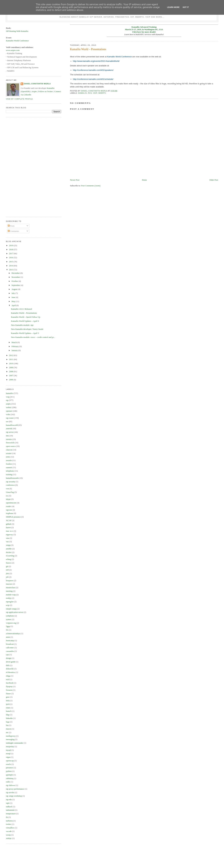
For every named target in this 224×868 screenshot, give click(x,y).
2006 (11, 380)
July (13, 293)
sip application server (15, 612)
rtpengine (10, 602)
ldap (8, 715)
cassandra (10, 651)
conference (10, 485)
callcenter (10, 648)
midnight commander (15, 743)
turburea (9, 821)
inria (8, 701)
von (7, 489)
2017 (11, 253)
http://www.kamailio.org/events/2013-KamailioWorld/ (96, 61)
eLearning (10, 556)
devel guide (11, 662)
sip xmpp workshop (14, 796)
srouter (9, 453)
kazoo (8, 527)
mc (7, 732)
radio (8, 782)
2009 (11, 367)
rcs (90, 93)
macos (8, 729)
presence (9, 768)
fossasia (9, 690)
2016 (11, 258)
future (8, 694)
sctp (8, 605)
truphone (9, 513)
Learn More (173, 7)
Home (145, 180)
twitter (9, 824)
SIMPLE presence (13, 517)
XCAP (9, 520)
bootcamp (10, 640)
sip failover (10, 785)
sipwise (9, 510)
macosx (9, 584)
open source (11, 446)
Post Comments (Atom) (91, 186)
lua (7, 725)
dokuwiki (10, 669)
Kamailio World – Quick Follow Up (26, 317)
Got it (186, 7)
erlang (8, 559)
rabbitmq (10, 778)
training (9, 474)
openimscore (11, 503)
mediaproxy (11, 736)
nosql (8, 753)
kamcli (9, 711)
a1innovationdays (13, 633)
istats (8, 708)
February (15, 346)
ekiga (8, 676)
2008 (11, 372)
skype (8, 499)
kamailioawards (12, 478)
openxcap (10, 761)
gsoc (8, 697)
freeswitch (10, 443)
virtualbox (10, 828)
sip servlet (10, 792)
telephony (10, 471)
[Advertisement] (18, 167)
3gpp (8, 626)
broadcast (10, 644)
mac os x (9, 531)
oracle (8, 764)
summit (9, 467)
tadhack (9, 807)
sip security (11, 482)
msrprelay (10, 746)
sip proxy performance (15, 789)
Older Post (214, 180)
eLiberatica (10, 672)
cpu (7, 655)
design (9, 658)
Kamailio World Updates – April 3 (25, 333)
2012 (11, 355)
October (15, 281)
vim (7, 538)
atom (8, 637)
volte (8, 414)
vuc (7, 542)
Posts (11, 226)
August (15, 289)
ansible (9, 549)
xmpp (8, 545)
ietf (7, 570)
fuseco (9, 563)
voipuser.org (11, 623)
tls (7, 817)
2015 (11, 262)
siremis (9, 439)
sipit (8, 803)
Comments (13, 231)
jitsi (7, 573)
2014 (11, 266)
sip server (10, 432)
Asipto (34, 91)
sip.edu (9, 799)
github (8, 524)
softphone (10, 616)
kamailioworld (12, 425)
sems (8, 457)
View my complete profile (19, 99)
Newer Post (75, 180)
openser (9, 411)
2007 (11, 376)
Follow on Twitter (45, 91)
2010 (11, 363)
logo (8, 722)
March (14, 342)
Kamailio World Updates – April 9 (25, 321)
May (14, 301)
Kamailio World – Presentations (24, 313)
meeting (9, 591)
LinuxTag (10, 492)
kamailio (82, 93)
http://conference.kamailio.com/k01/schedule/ (93, 79)
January (15, 350)
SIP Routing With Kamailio (17, 31)
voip (95, 93)
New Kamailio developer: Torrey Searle (27, 329)
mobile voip (11, 595)
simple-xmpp (11, 609)
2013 (11, 270)
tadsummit (10, 810)
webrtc (102, 93)
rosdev (9, 506)
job (7, 577)
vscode (9, 831)
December (16, 273)
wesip (8, 835)
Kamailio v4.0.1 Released (21, 309)
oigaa (8, 757)
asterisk (9, 428)
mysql (8, 750)
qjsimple (9, 775)
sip (7, 400)
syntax (9, 619)
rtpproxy (9, 535)
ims (7, 436)
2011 (11, 359)
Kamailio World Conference (119, 57)
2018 (11, 249)
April (14, 305)
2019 (11, 245)
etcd (8, 679)
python (9, 771)
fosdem (9, 464)
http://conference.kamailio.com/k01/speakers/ (93, 70)
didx (8, 665)
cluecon (9, 450)
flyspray (9, 686)
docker (9, 552)
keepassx (10, 581)
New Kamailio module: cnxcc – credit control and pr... (33, 337)
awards (9, 460)
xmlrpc (9, 838)
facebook (10, 683)
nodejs (9, 598)
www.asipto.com (13, 50)
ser (7, 422)
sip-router (10, 418)
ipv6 (8, 704)
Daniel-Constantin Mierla (37, 84)
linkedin (9, 718)
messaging (10, 739)
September (16, 285)
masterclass (11, 587)
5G (7, 630)
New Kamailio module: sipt (22, 325)
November (16, 277)
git (7, 566)
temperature (11, 814)
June (14, 297)
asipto (8, 404)
